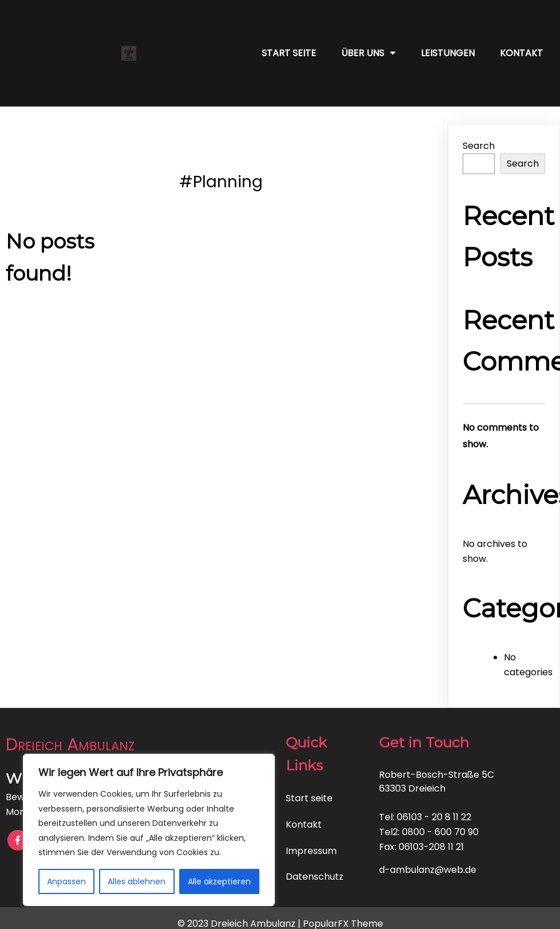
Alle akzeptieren (219, 881)
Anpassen (66, 881)
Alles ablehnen (137, 881)
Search (479, 146)
